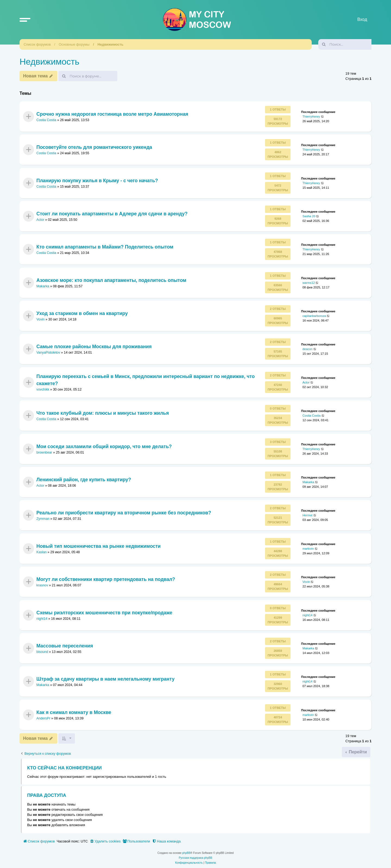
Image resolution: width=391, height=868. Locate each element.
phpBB (186, 853)
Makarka (43, 286)
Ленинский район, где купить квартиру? (84, 480)
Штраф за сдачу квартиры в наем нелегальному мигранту (105, 679)
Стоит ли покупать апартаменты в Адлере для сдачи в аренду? (112, 214)
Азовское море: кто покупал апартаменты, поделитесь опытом (111, 280)
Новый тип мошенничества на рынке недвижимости (99, 546)
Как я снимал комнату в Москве (74, 712)
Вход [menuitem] (362, 19)
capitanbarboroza (314, 316)
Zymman (43, 519)
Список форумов (37, 44)
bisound (42, 652)
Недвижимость (110, 44)
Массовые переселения (65, 646)
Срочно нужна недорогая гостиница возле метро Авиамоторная (112, 114)
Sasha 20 (309, 216)
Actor (40, 220)
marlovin (308, 549)
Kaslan (42, 552)
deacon (308, 349)
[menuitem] (105, 841)
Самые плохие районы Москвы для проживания (94, 347)
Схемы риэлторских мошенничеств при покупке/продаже (104, 612)
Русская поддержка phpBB (195, 858)
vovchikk (43, 389)
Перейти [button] (357, 752)
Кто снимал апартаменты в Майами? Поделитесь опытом (105, 247)
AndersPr (43, 718)
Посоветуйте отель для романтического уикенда (94, 147)
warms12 (309, 282)
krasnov (42, 585)
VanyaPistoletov (48, 353)
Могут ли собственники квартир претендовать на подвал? (106, 579)
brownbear (44, 452)
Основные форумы (74, 44)
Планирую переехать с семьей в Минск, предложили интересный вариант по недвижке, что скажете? (146, 380)
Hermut (308, 515)
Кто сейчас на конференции (64, 768)
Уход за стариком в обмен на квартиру (82, 313)
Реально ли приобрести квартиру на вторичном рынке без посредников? (124, 513)
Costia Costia (46, 120)
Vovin (40, 319)
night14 (42, 619)
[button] (25, 20)
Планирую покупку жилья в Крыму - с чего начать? (97, 180)
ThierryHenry (311, 117)
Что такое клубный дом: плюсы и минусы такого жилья (103, 413)
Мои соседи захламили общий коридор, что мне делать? (104, 446)
